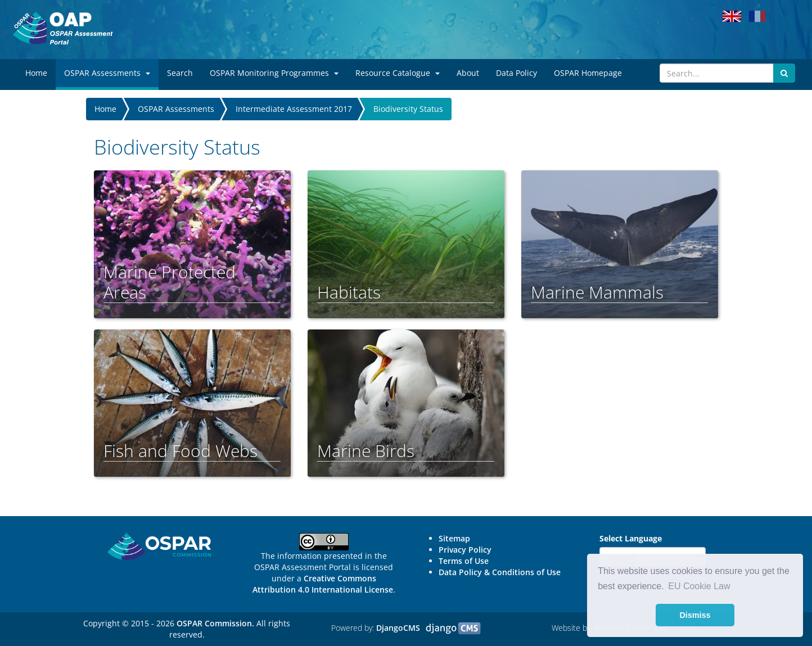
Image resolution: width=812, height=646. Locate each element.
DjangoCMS (398, 628)
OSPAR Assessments (176, 109)
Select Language (631, 538)
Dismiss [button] (695, 615)
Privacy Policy (465, 550)
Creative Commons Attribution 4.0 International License (323, 584)
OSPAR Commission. (215, 623)
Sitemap (454, 538)
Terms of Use (464, 561)
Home (105, 109)
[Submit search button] (784, 73)
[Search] (717, 73)
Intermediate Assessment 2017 (294, 109)
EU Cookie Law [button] (699, 586)
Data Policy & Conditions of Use (500, 572)
